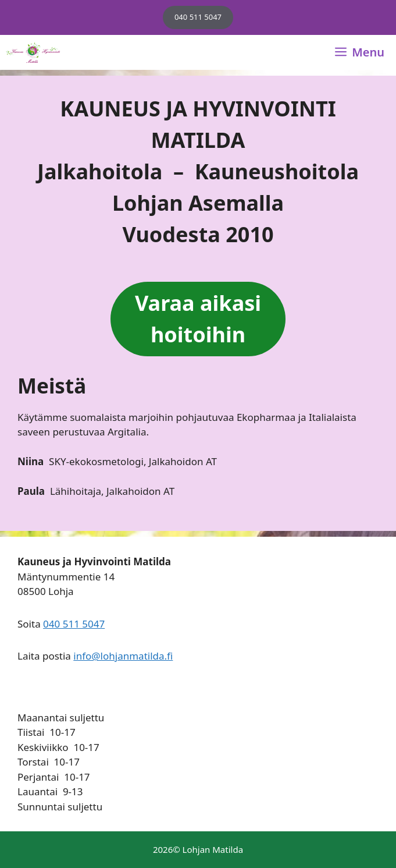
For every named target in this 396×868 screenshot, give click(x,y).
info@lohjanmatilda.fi (123, 656)
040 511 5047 (198, 17)
